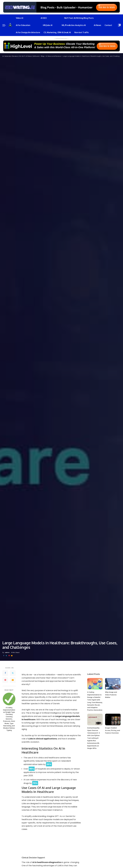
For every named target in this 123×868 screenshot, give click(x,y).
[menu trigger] (5, 25)
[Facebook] (4, 656)
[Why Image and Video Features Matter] (113, 684)
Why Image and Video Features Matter (111, 695)
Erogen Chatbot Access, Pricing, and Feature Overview (113, 730)
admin (7, 652)
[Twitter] (6, 656)
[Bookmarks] (119, 25)
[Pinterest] (9, 656)
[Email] (12, 656)
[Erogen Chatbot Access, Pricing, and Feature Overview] (113, 719)
